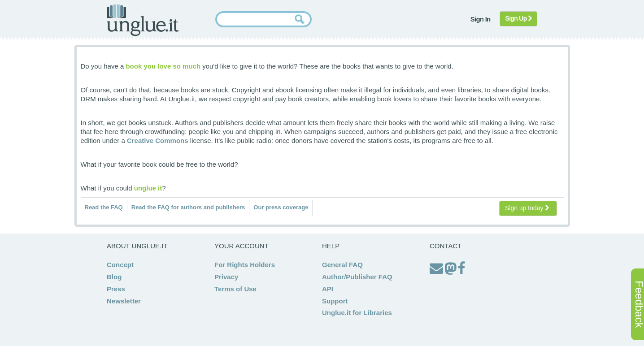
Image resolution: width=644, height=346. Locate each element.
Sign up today (527, 208)
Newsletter (124, 301)
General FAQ (342, 265)
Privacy (226, 277)
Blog (114, 277)
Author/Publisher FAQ (357, 277)
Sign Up (519, 18)
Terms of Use (235, 289)
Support (335, 301)
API (328, 289)
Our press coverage (281, 207)
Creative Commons (158, 141)
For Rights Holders (245, 265)
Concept (120, 265)
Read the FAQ (104, 207)
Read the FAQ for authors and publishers (188, 207)
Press (116, 289)
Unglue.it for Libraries (357, 313)
